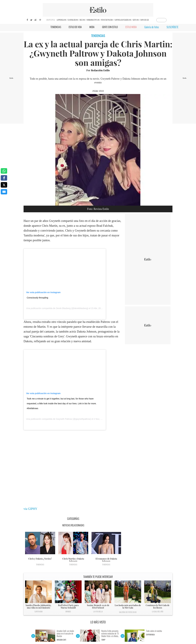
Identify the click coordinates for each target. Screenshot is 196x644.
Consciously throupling (37, 298)
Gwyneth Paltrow (64, 419)
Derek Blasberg (63, 308)
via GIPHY (30, 509)
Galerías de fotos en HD (128, 612)
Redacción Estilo (100, 70)
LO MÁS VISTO (98, 622)
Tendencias (40, 564)
